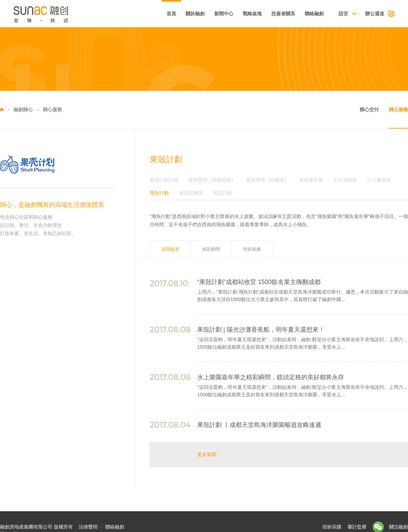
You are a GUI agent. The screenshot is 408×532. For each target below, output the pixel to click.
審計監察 (357, 527)
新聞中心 (224, 14)
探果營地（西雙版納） (212, 180)
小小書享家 (379, 180)
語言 (343, 14)
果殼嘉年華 (311, 180)
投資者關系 (283, 14)
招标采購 (332, 527)
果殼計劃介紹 (164, 180)
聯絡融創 (314, 14)
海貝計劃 (222, 193)
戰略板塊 (252, 14)
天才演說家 (345, 180)
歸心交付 (369, 110)
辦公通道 (375, 14)
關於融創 (195, 14)
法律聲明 (88, 527)
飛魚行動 (159, 193)
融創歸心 (23, 110)
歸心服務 (52, 110)
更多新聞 (207, 454)
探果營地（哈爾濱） (268, 180)
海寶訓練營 (191, 193)
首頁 (171, 14)
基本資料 (142, 14)
